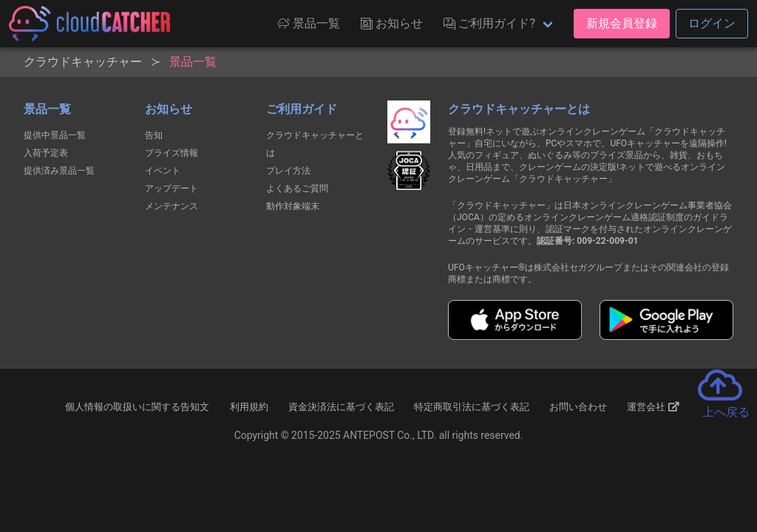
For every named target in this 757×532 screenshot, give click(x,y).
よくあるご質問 (297, 188)
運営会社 (653, 407)
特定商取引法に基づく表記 (472, 407)
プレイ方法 (288, 171)
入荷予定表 (46, 153)
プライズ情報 (172, 153)
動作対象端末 (293, 206)
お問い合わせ (578, 407)
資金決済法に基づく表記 (341, 407)
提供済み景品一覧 (59, 171)
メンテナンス (172, 206)
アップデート (172, 188)
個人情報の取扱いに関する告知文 (137, 407)
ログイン (712, 23)
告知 (154, 135)
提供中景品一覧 (55, 135)
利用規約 (249, 407)
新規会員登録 (622, 23)
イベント (163, 171)
